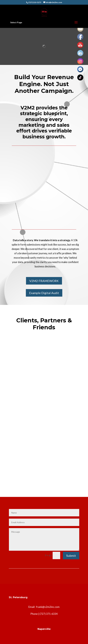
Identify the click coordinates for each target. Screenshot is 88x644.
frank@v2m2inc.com (48, 607)
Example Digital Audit (44, 293)
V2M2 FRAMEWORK (44, 281)
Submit (71, 556)
